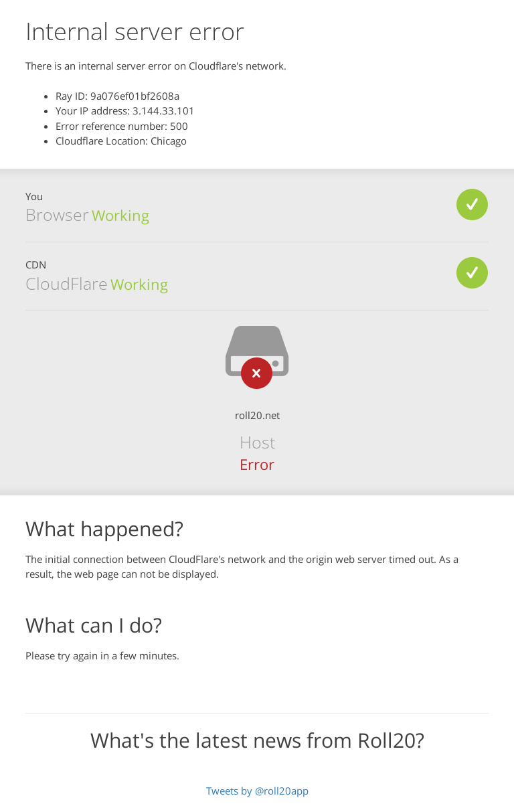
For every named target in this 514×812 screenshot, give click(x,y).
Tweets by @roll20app (257, 791)
